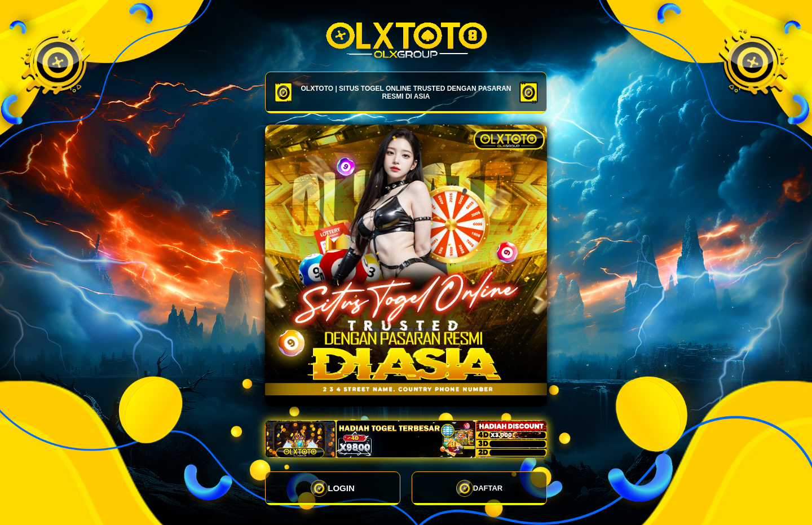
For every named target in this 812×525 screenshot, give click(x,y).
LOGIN (333, 488)
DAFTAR (479, 488)
